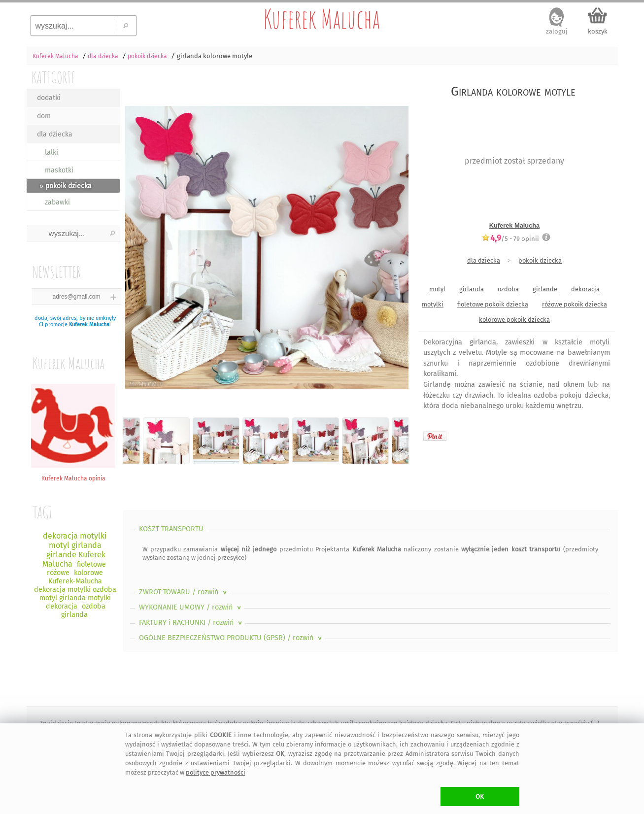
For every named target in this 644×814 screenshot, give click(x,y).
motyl (437, 289)
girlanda (472, 289)
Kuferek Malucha (322, 19)
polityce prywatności (216, 772)
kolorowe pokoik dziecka (514, 320)
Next (392, 239)
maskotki (59, 170)
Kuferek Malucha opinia (73, 475)
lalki (51, 153)
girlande (545, 289)
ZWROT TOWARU (184, 592)
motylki (433, 304)
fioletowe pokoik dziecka (493, 304)
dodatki (49, 98)
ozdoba (508, 289)
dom (44, 116)
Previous (139, 239)
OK (480, 797)
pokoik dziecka (540, 260)
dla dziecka (55, 134)
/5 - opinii (510, 238)
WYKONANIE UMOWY (191, 607)
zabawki (57, 202)
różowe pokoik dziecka (575, 304)
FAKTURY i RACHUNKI (191, 623)
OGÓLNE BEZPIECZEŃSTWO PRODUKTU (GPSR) (231, 638)
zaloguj (557, 31)
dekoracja (585, 289)
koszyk (598, 31)
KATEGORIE (53, 77)
